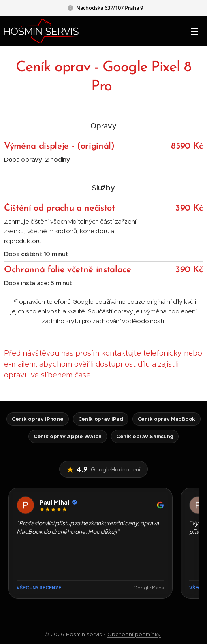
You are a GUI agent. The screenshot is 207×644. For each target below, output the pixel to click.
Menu (195, 32)
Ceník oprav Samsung (145, 436)
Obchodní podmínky (134, 634)
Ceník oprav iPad (101, 419)
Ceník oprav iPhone (38, 419)
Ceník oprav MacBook (166, 419)
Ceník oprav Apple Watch (68, 436)
